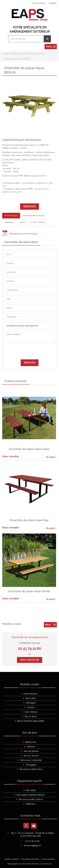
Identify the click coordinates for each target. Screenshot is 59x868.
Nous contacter (30, 660)
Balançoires (31, 742)
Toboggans (31, 765)
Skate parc (31, 804)
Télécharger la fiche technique (23, 234)
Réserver (29, 207)
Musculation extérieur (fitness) (31, 795)
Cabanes (31, 747)
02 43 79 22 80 (38, 3)
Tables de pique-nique (35, 54)
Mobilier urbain (17, 54)
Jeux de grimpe (31, 751)
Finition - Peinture (38, 222)
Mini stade (31, 790)
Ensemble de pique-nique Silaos (29, 449)
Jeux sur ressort (31, 756)
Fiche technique (11, 216)
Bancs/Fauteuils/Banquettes (31, 721)
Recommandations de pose (34, 216)
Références (9, 222)
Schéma (22, 222)
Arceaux (31, 707)
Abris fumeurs (31, 694)
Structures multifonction (31, 769)
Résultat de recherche (30, 859)
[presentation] (26, 351)
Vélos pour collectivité (31, 760)
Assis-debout (31, 712)
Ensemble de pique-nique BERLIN (17, 59)
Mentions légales (11, 859)
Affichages (31, 703)
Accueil (5, 54)
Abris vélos (31, 698)
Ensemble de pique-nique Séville (29, 591)
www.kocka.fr (46, 864)
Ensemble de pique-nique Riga (29, 520)
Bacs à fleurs (31, 716)
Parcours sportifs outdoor (31, 799)
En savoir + (51, 457)
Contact (53, 3)
